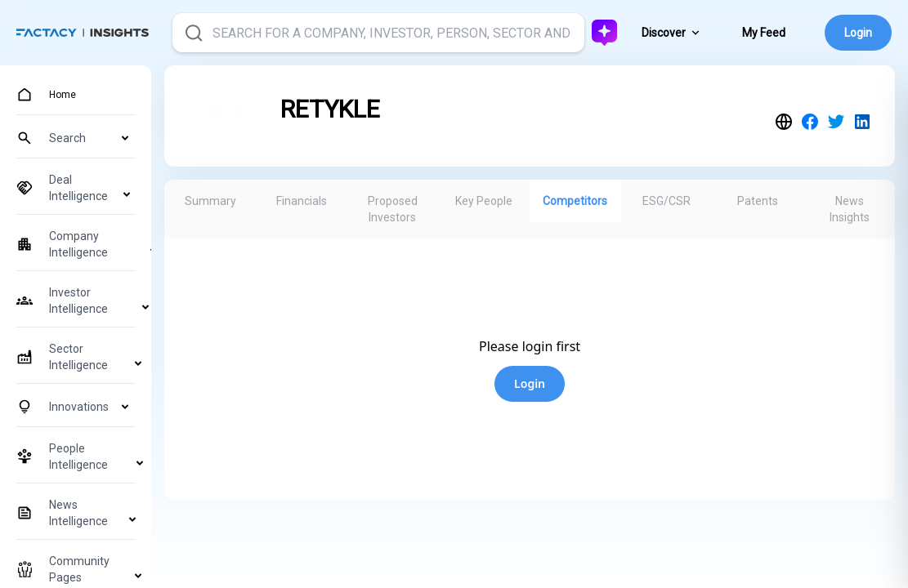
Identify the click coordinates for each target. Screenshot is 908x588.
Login (858, 33)
